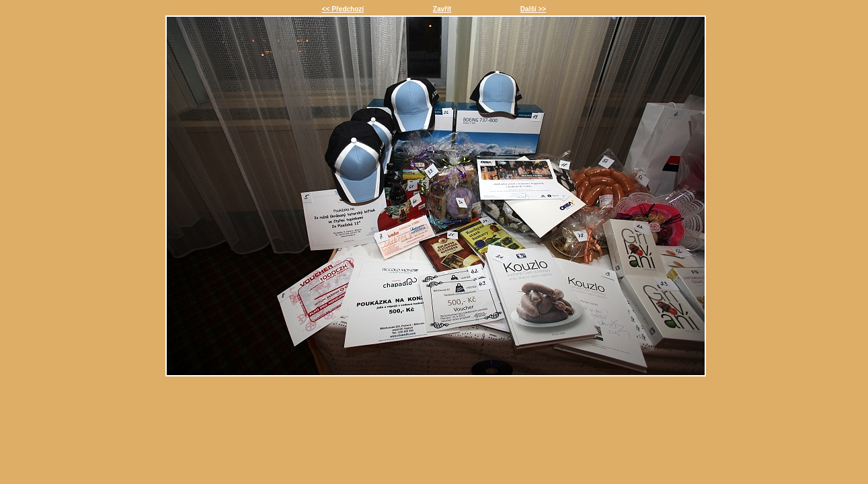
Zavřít (442, 9)
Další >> (533, 9)
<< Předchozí (343, 9)
